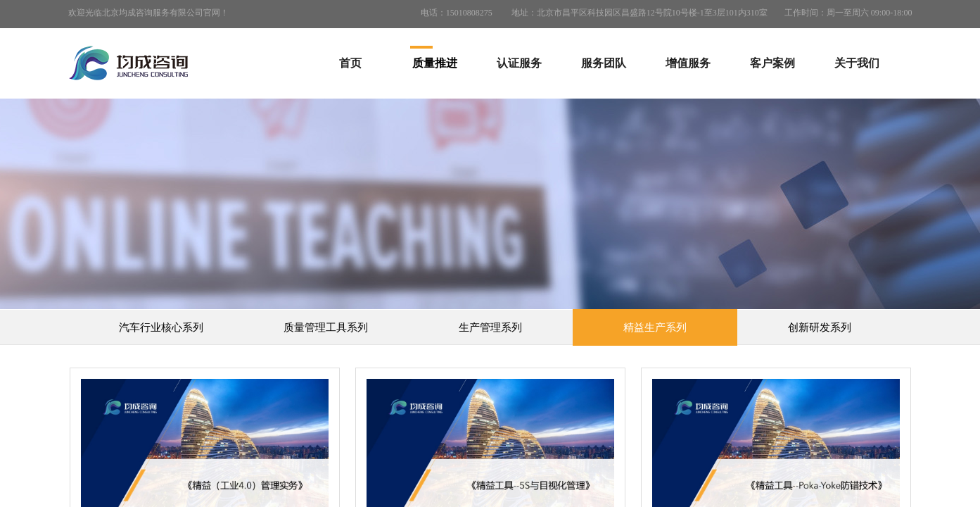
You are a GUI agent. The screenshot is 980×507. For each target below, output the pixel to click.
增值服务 (688, 63)
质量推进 (435, 63)
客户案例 (772, 63)
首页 (350, 63)
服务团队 (604, 63)
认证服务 (519, 63)
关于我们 (857, 63)
